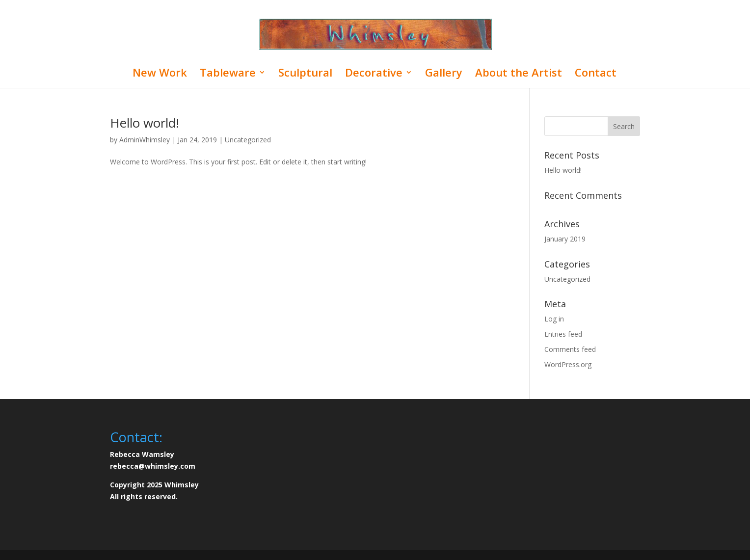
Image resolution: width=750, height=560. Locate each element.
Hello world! (145, 123)
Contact (596, 74)
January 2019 (565, 239)
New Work (160, 74)
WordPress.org (568, 364)
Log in (554, 319)
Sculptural (305, 74)
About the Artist (519, 74)
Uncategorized (248, 140)
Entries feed (563, 334)
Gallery (444, 74)
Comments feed (570, 349)
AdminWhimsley (145, 140)
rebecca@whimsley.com (153, 466)
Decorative (374, 74)
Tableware (228, 74)
